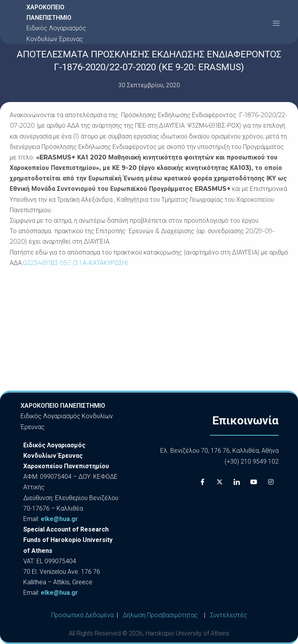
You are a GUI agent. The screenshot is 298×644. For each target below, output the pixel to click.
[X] (220, 482)
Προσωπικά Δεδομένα (82, 615)
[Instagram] (271, 482)
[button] (276, 23)
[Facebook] (203, 482)
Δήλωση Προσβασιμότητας (160, 615)
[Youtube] (254, 482)
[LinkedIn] (237, 482)
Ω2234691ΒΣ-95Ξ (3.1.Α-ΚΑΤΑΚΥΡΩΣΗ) (75, 263)
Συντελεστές (229, 615)
